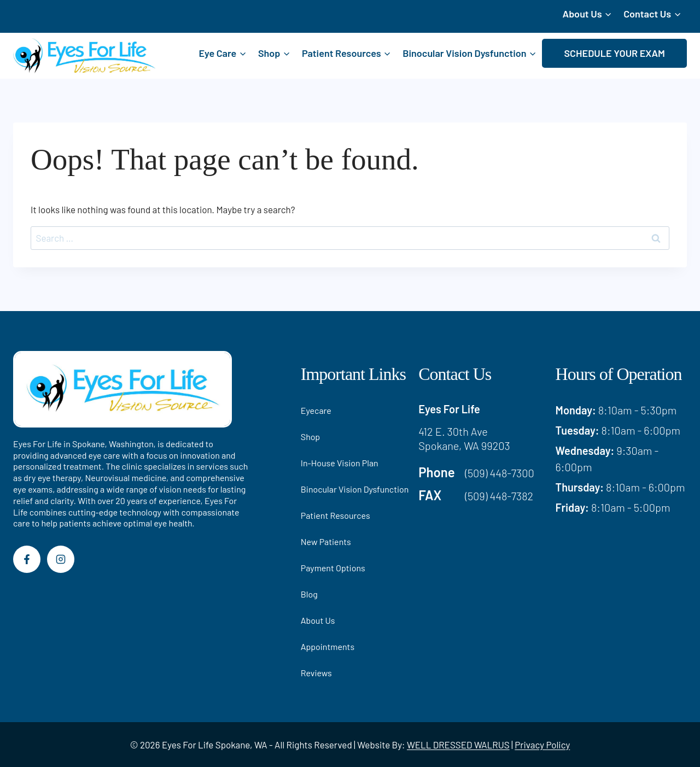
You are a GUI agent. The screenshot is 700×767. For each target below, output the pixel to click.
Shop (310, 437)
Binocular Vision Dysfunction (355, 489)
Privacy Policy (542, 745)
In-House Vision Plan (340, 463)
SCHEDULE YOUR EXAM (614, 53)
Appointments (328, 646)
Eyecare (316, 410)
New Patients (326, 541)
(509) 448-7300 (500, 473)
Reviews (316, 673)
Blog (309, 594)
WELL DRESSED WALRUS (458, 745)
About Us (318, 620)
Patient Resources (336, 515)
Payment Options (333, 568)
